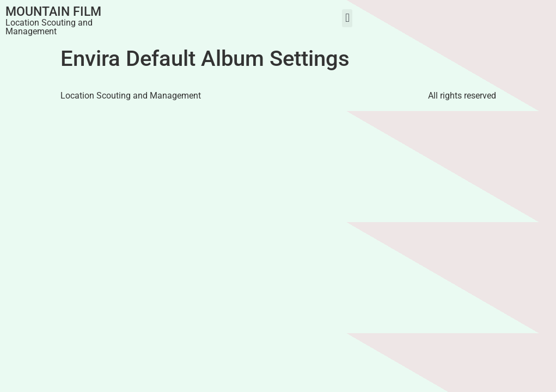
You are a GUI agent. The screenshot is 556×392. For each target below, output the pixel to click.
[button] (347, 18)
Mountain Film (53, 12)
